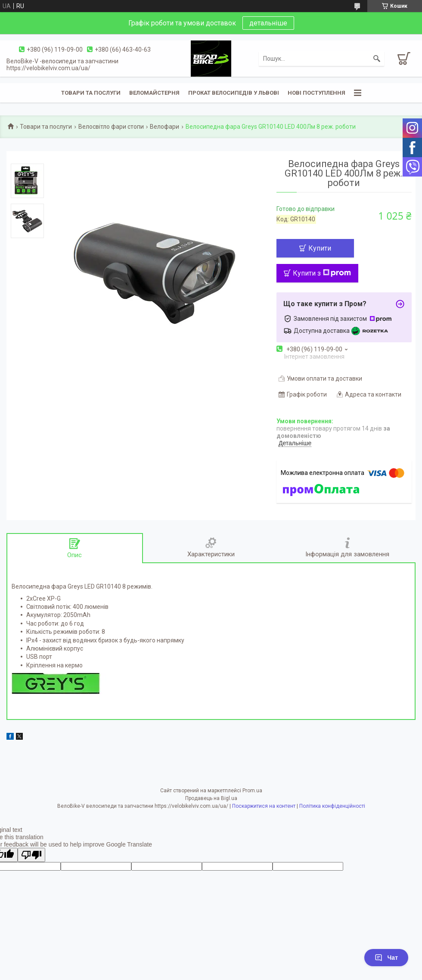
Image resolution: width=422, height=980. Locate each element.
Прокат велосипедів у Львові (234, 93)
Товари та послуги (91, 93)
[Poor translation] (31, 855)
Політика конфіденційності (332, 806)
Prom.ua (252, 791)
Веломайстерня (154, 93)
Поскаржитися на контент (264, 806)
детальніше (268, 23)
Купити (320, 248)
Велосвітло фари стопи (111, 127)
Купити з (322, 273)
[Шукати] (377, 59)
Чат (386, 958)
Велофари (164, 127)
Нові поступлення (316, 93)
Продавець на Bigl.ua (211, 798)
